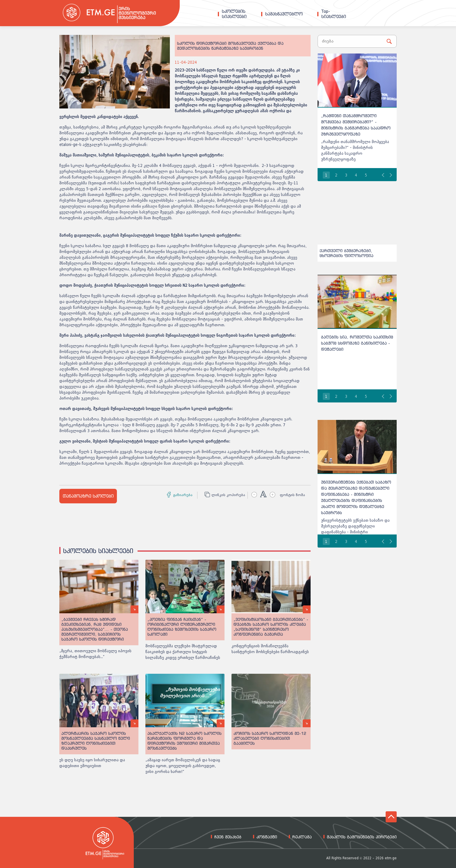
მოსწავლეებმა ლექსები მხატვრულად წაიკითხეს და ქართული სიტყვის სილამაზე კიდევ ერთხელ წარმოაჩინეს (183, 652)
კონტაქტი (267, 837)
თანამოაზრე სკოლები (88, 496)
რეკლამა (302, 837)
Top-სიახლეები (334, 14)
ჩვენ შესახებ (228, 837)
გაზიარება (183, 495)
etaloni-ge (68, 145)
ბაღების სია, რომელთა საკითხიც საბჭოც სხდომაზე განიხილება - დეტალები (357, 343)
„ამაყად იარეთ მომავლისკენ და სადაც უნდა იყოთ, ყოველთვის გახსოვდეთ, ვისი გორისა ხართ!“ (183, 766)
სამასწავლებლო (284, 14)
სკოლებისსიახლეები (234, 14)
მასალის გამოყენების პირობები (362, 837)
